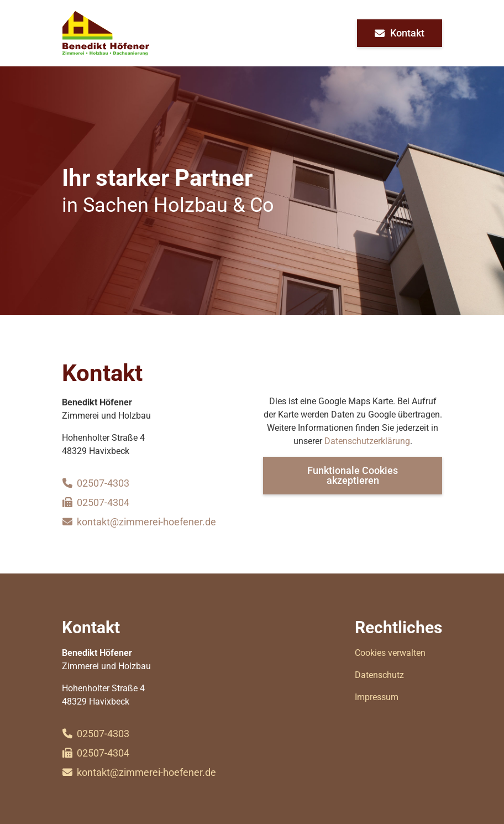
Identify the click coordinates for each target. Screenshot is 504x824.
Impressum (377, 697)
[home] (106, 33)
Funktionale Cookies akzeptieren (353, 475)
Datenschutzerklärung (367, 441)
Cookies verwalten (390, 653)
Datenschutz (379, 675)
